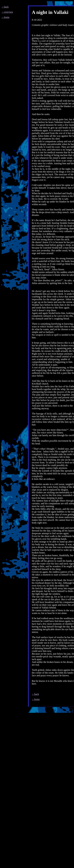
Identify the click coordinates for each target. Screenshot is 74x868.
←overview (7, 12)
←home (6, 17)
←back (5, 7)
